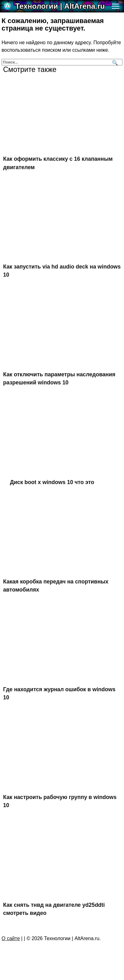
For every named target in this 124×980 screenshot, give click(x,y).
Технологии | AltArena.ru (60, 6)
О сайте (11, 938)
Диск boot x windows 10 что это (52, 482)
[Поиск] (114, 62)
